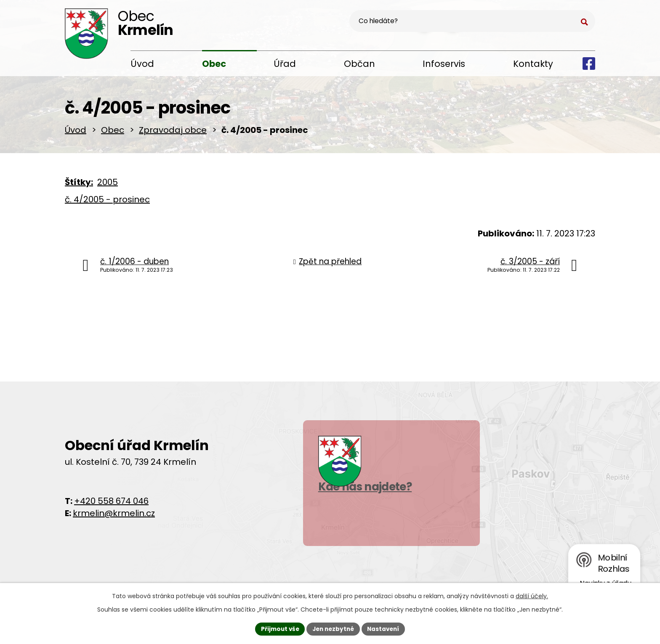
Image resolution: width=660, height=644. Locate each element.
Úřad (285, 64)
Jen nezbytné (333, 628)
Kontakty (533, 64)
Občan (359, 64)
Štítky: (79, 185)
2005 (108, 185)
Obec (214, 64)
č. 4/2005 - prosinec (107, 202)
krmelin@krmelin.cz (114, 516)
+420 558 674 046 (111, 504)
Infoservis (444, 64)
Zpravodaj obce (173, 133)
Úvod (142, 64)
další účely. (532, 595)
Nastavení (386, 628)
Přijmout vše (278, 628)
